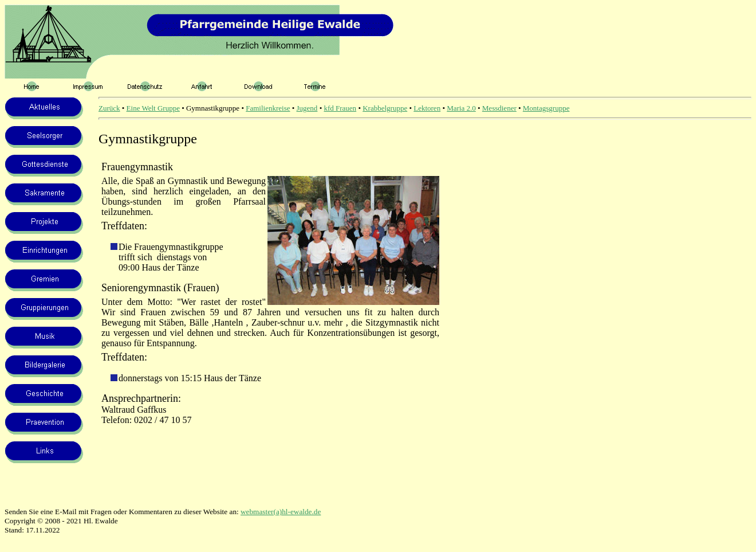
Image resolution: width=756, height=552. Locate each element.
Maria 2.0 (461, 108)
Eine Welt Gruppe (153, 108)
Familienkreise (268, 108)
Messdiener (499, 108)
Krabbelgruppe (385, 108)
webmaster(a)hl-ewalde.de (281, 512)
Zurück (109, 108)
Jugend (307, 108)
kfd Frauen (340, 108)
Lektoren (427, 108)
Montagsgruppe (546, 108)
